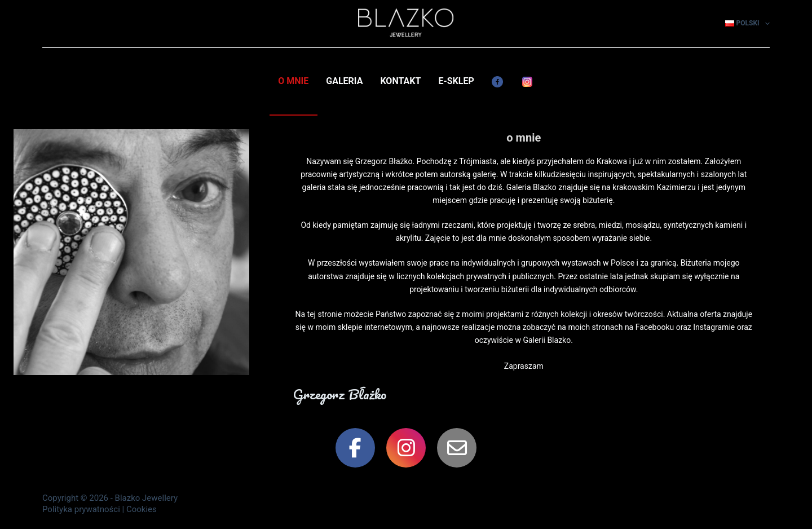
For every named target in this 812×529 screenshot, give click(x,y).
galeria (344, 81)
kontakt (400, 81)
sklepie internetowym (375, 327)
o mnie (293, 81)
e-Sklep (456, 81)
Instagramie (714, 327)
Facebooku (655, 327)
